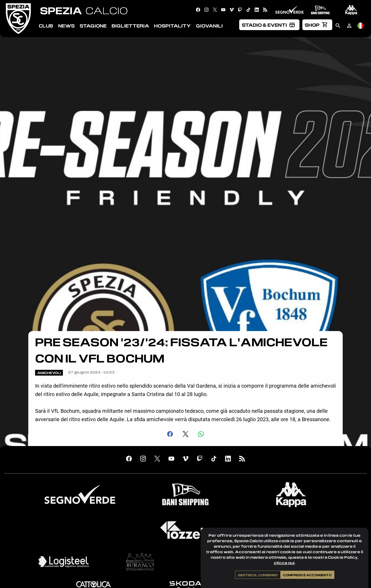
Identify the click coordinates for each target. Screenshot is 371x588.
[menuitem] (269, 25)
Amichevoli (49, 373)
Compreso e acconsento (307, 575)
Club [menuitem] (46, 26)
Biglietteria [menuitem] (130, 26)
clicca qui (284, 563)
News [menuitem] (66, 26)
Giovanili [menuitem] (209, 26)
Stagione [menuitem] (93, 26)
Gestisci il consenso (258, 575)
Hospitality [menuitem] (172, 26)
